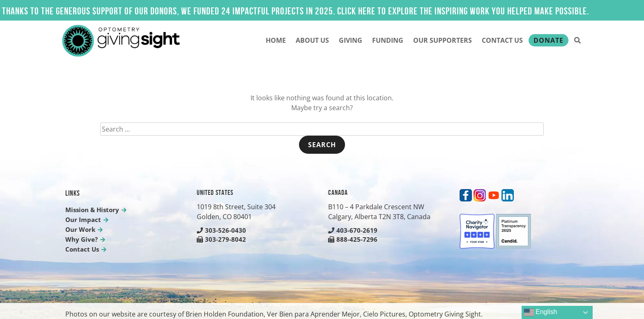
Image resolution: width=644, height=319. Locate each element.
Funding (388, 40)
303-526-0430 (221, 230)
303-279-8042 (221, 239)
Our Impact (83, 220)
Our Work (80, 229)
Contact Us (502, 40)
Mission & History (92, 210)
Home (276, 40)
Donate (549, 40)
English (541, 312)
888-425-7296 (353, 239)
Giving (351, 40)
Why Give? (82, 239)
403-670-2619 (353, 230)
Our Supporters (443, 40)
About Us (312, 40)
